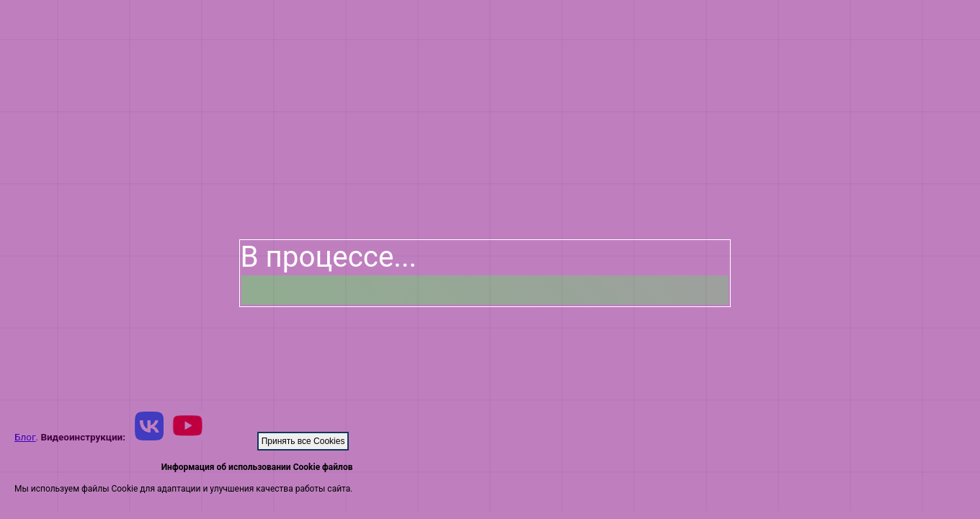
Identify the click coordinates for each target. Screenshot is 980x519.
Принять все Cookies (303, 441)
